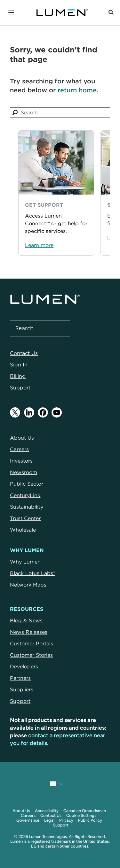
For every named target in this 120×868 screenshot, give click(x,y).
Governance (28, 820)
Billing (18, 376)
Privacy (66, 820)
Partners (20, 678)
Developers (24, 666)
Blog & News (26, 620)
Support (20, 388)
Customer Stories (31, 655)
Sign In (19, 365)
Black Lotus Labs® (32, 573)
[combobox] (60, 112)
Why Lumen (25, 562)
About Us (21, 811)
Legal (49, 820)
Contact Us (24, 353)
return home (77, 90)
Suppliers (22, 689)
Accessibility (47, 811)
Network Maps (28, 585)
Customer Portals (32, 643)
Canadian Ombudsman (85, 811)
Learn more (39, 245)
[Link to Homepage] (62, 13)
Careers (28, 815)
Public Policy (90, 820)
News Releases (29, 632)
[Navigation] (11, 13)
